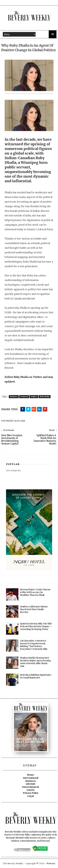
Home (31, 776)
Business (14, 397)
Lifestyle (31, 785)
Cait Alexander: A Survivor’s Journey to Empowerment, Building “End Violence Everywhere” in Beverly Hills (34, 646)
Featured (24, 397)
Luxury (31, 791)
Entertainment (31, 788)
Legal (31, 797)
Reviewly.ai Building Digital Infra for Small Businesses (36, 677)
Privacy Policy (31, 794)
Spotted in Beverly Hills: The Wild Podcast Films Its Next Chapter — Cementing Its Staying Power (36, 627)
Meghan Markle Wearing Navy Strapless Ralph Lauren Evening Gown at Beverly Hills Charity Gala (35, 663)
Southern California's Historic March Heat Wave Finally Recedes (34, 610)
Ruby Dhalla (45, 397)
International (31, 779)
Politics (34, 397)
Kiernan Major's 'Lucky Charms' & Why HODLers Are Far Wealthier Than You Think (35, 593)
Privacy (51, 864)
